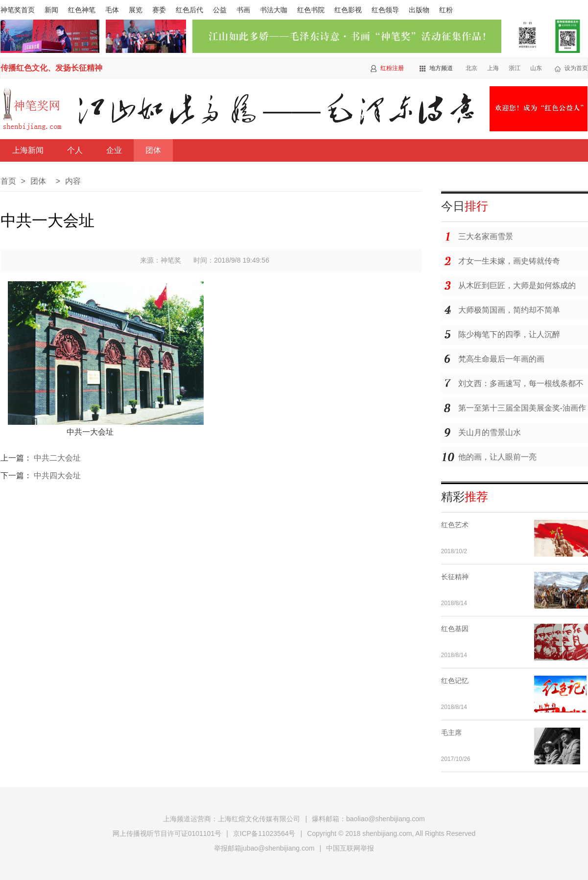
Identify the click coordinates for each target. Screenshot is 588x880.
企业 (114, 150)
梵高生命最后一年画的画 (501, 359)
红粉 (446, 10)
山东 (536, 68)
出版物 (419, 10)
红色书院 (311, 10)
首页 (8, 181)
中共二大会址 (57, 458)
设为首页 (576, 68)
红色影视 (348, 10)
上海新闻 (28, 150)
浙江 (515, 68)
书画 (243, 10)
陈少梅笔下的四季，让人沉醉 (509, 334)
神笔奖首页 (18, 10)
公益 (220, 10)
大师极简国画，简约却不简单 (509, 310)
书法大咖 (274, 10)
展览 (136, 10)
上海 (493, 68)
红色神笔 (82, 10)
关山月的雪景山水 (490, 432)
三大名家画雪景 (486, 236)
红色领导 (385, 10)
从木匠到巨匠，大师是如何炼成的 (517, 285)
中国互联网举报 (350, 848)
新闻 (51, 10)
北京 (471, 68)
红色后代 (189, 10)
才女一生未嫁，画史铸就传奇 (509, 261)
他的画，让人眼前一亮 (497, 457)
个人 (75, 150)
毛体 (112, 10)
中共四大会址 (57, 476)
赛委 (159, 10)
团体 (153, 150)
